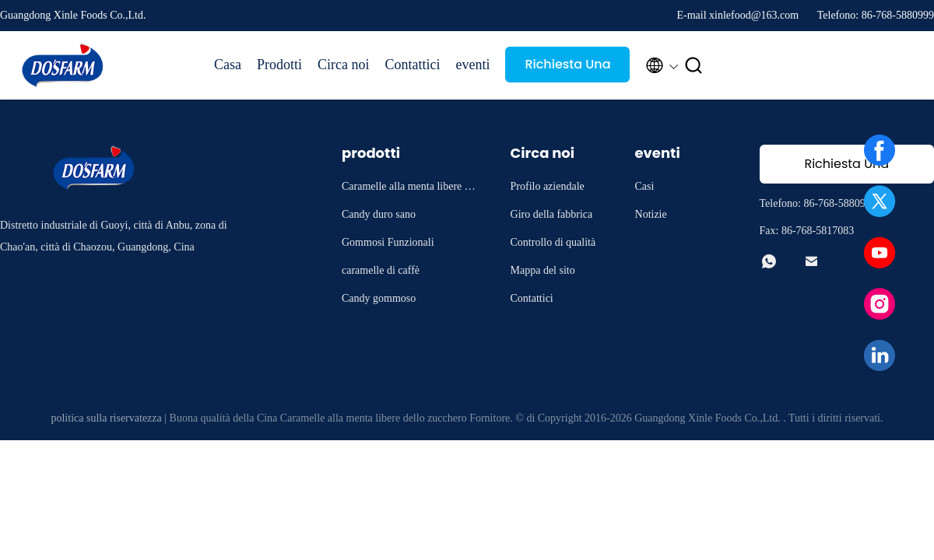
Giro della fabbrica (552, 214)
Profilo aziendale (548, 186)
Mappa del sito (543, 270)
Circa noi (343, 65)
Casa (228, 65)
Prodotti (279, 65)
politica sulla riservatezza (106, 418)
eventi (473, 65)
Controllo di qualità (553, 242)
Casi (645, 186)
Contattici (413, 65)
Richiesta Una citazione (567, 69)
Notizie (651, 214)
